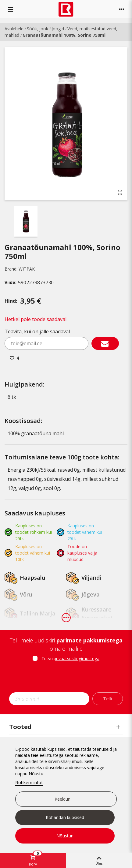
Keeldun (62, 799)
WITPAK (27, 269)
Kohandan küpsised (65, 817)
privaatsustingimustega (77, 658)
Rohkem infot (29, 782)
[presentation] (66, 679)
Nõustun (65, 836)
